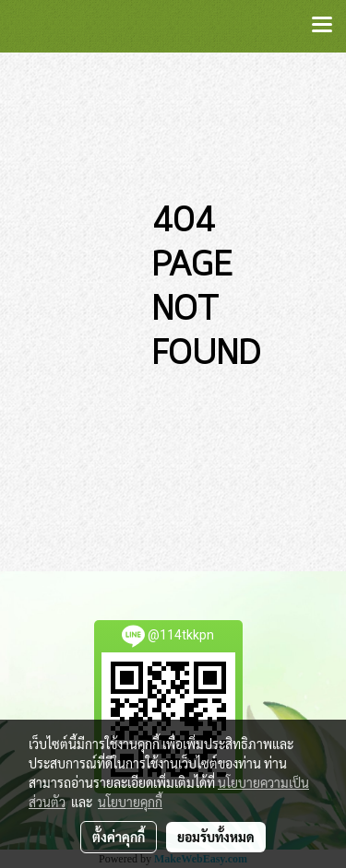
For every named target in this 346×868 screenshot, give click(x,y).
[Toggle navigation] (322, 26)
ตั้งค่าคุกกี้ (119, 837)
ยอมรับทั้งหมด (216, 837)
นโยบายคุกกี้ (130, 802)
